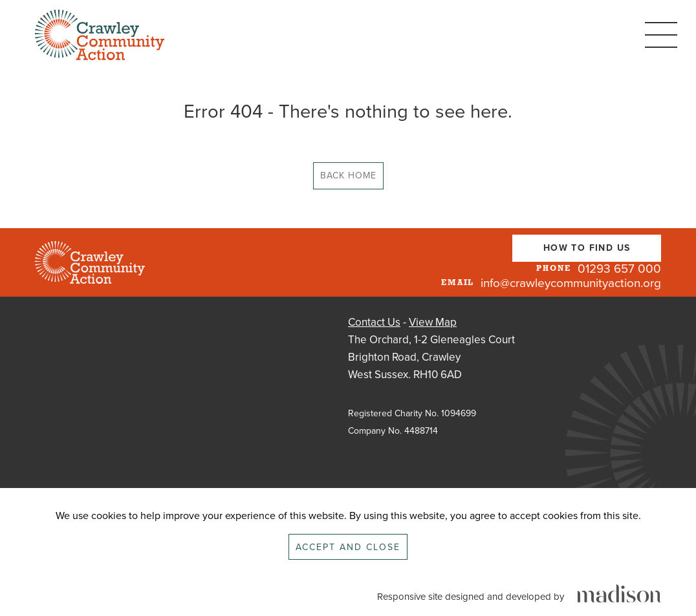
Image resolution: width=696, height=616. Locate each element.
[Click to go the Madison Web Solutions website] (619, 594)
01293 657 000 (619, 269)
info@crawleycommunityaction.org (571, 283)
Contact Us (374, 322)
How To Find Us (587, 248)
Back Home (348, 175)
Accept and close (348, 547)
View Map (433, 322)
